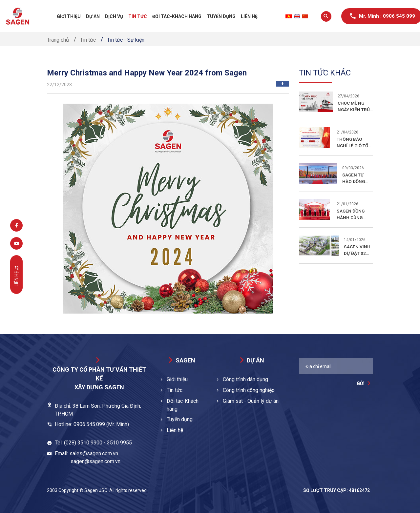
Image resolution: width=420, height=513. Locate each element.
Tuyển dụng (221, 16)
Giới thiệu (69, 16)
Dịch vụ (114, 16)
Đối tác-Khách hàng (177, 16)
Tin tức (138, 16)
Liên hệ (249, 16)
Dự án (93, 16)
